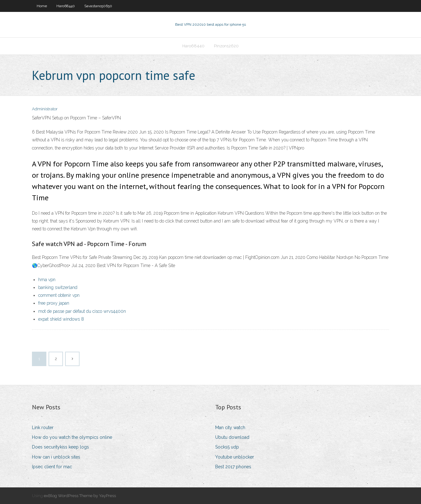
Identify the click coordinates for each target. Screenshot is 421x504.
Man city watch (230, 428)
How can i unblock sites (56, 457)
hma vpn (47, 280)
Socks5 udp (227, 447)
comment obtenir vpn (59, 295)
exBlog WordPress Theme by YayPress (80, 496)
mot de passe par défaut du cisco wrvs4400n (82, 311)
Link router (43, 428)
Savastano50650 (98, 6)
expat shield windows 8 (61, 319)
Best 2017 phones (233, 467)
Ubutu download (232, 437)
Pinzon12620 (226, 46)
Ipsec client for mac (52, 467)
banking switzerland (58, 287)
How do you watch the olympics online (72, 437)
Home (42, 6)
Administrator (45, 109)
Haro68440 (66, 6)
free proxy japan (54, 303)
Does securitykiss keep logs (60, 447)
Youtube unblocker (235, 457)
